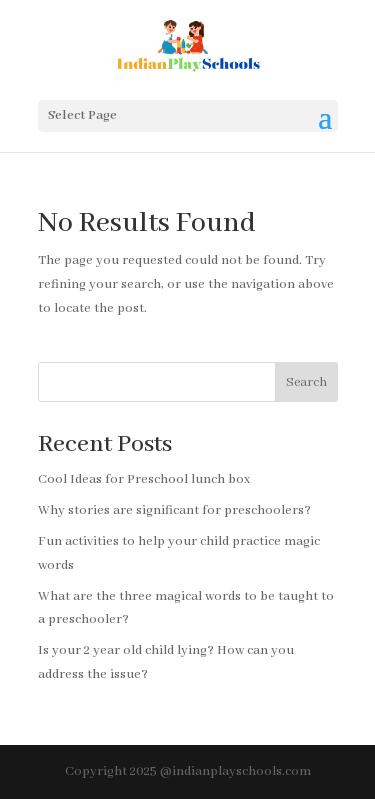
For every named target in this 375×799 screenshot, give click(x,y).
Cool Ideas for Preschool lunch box (144, 479)
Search (306, 382)
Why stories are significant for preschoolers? (174, 510)
